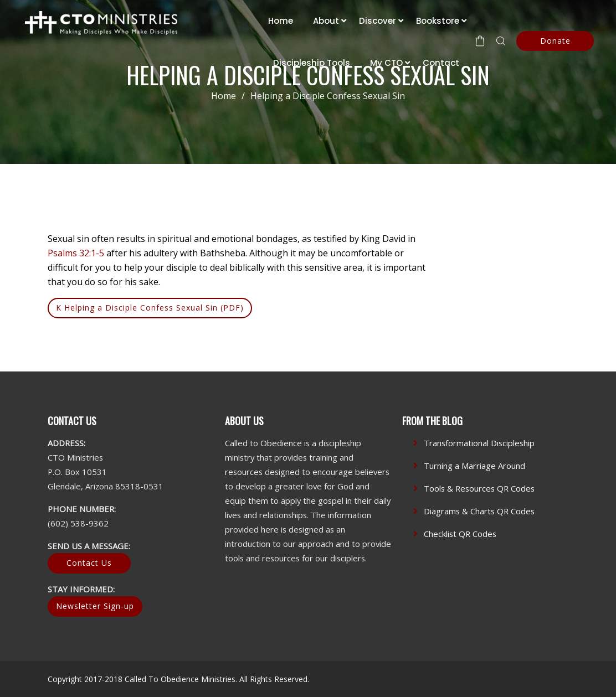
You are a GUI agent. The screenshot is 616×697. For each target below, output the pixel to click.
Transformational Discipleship (479, 443)
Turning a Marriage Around (474, 466)
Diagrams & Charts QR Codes (479, 511)
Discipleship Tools (312, 63)
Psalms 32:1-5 (76, 253)
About (326, 21)
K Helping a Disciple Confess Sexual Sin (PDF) (150, 308)
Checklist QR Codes (460, 534)
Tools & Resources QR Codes (479, 488)
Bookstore (438, 21)
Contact (441, 63)
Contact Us (89, 563)
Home (281, 21)
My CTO (386, 63)
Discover (378, 21)
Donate (555, 41)
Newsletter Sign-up (95, 606)
